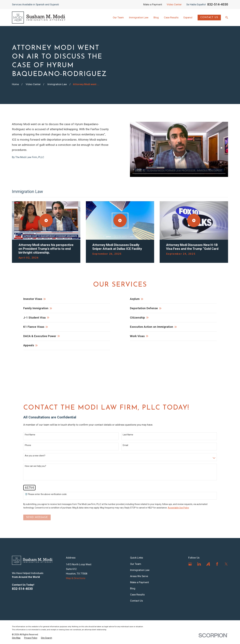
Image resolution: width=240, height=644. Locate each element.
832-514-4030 (218, 4)
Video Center (174, 5)
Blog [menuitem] (156, 18)
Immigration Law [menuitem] (139, 18)
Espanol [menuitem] (188, 18)
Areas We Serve (139, 576)
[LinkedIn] (199, 564)
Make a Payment (153, 5)
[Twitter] (226, 564)
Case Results (137, 595)
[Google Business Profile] (190, 564)
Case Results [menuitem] (171, 18)
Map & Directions (76, 578)
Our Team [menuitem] (118, 18)
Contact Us (209, 17)
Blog (133, 588)
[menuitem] (16, 638)
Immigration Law (140, 570)
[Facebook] (217, 564)
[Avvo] (208, 564)
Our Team (136, 564)
